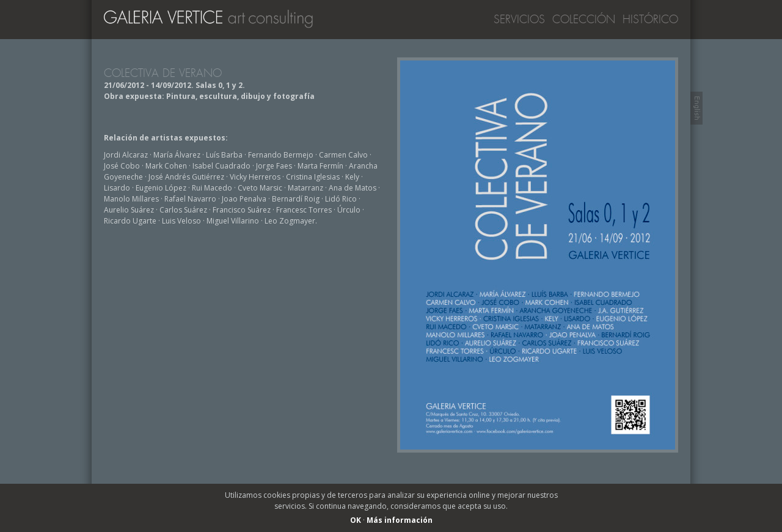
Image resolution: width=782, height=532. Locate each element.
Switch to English (696, 108)
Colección (584, 20)
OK (356, 520)
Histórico (650, 20)
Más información (400, 520)
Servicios (519, 20)
